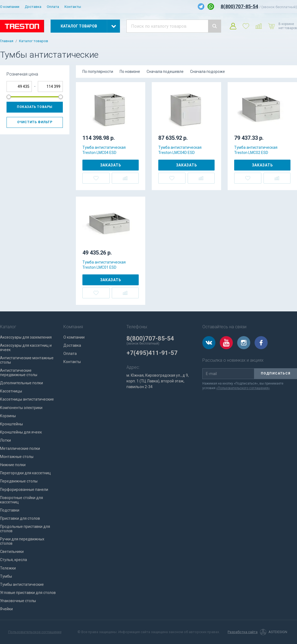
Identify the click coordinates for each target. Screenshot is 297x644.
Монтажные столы (17, 457)
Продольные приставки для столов (25, 529)
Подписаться (276, 373)
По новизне (130, 72)
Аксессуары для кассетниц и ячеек (26, 348)
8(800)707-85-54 (239, 6)
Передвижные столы (19, 481)
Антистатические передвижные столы (19, 373)
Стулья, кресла (13, 560)
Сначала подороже (208, 72)
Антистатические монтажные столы (27, 360)
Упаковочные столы (18, 601)
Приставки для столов (20, 518)
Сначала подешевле (165, 72)
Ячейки (6, 609)
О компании (10, 7)
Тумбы (6, 576)
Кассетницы (11, 391)
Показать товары (35, 107)
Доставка (33, 7)
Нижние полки (13, 465)
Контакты (73, 7)
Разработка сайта (243, 632)
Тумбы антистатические (22, 584)
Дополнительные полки (21, 383)
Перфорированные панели (24, 490)
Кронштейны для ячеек (21, 432)
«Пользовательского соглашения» (243, 388)
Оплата (53, 7)
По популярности (98, 72)
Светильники (12, 552)
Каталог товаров (34, 41)
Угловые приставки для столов (28, 593)
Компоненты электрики (21, 408)
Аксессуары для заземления (26, 337)
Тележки (8, 568)
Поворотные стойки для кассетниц (21, 500)
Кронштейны (11, 424)
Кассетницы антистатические (27, 399)
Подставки (10, 510)
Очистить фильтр (35, 122)
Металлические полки (20, 448)
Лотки (5, 440)
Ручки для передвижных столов (22, 541)
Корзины (8, 416)
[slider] (9, 97)
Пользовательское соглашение (35, 632)
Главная (7, 41)
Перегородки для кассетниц (25, 473)
